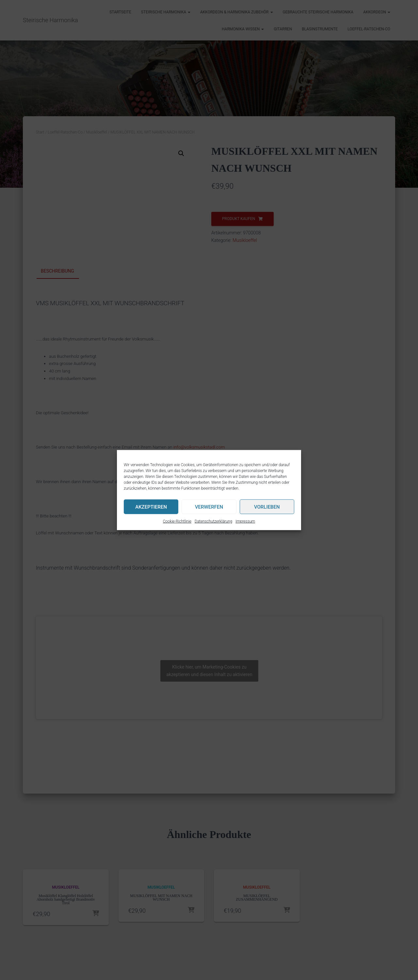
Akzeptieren (151, 507)
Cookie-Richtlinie (177, 521)
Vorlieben (267, 507)
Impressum (245, 521)
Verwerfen (209, 507)
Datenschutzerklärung (213, 521)
